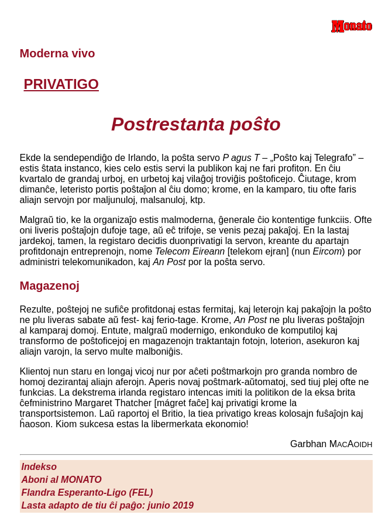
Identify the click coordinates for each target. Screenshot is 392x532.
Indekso (39, 467)
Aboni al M (62, 480)
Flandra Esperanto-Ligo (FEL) (87, 492)
